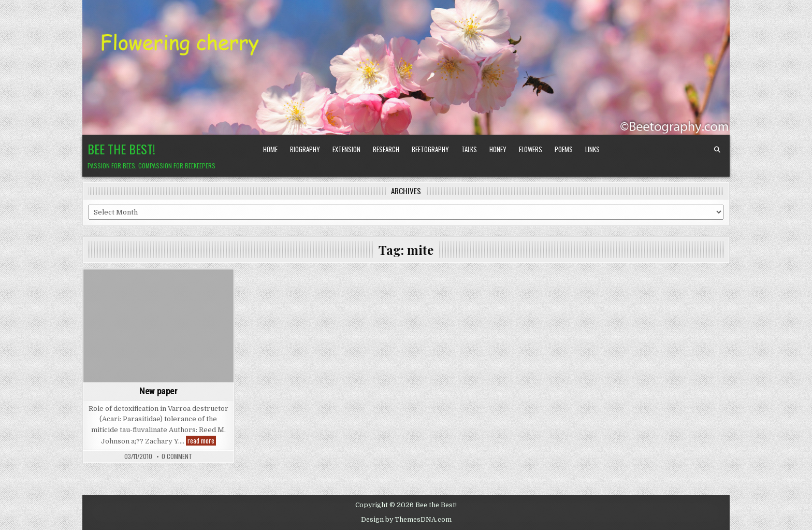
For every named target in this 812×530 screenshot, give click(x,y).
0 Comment (177, 456)
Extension (346, 149)
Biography (305, 149)
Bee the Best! (121, 149)
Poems (564, 149)
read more (202, 441)
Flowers (531, 149)
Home (270, 149)
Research (386, 149)
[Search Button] (717, 150)
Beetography (430, 149)
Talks (469, 149)
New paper (158, 391)
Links (592, 149)
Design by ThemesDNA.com (406, 520)
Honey (498, 149)
